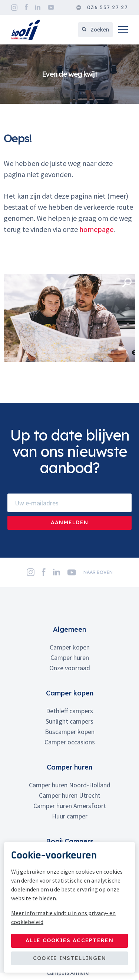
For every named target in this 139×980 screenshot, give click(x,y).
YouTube (51, 7)
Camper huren (70, 657)
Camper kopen (70, 647)
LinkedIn (38, 7)
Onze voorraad (70, 668)
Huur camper (70, 816)
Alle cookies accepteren (69, 940)
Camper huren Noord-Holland (70, 785)
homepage (96, 229)
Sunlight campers (69, 721)
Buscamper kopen (70, 732)
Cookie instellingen (70, 958)
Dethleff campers (69, 711)
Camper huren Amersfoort (70, 806)
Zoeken (95, 30)
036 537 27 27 (102, 8)
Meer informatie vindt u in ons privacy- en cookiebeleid (63, 917)
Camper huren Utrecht (70, 795)
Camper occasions (70, 742)
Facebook (26, 7)
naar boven (98, 572)
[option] (69, 74)
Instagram (14, 8)
